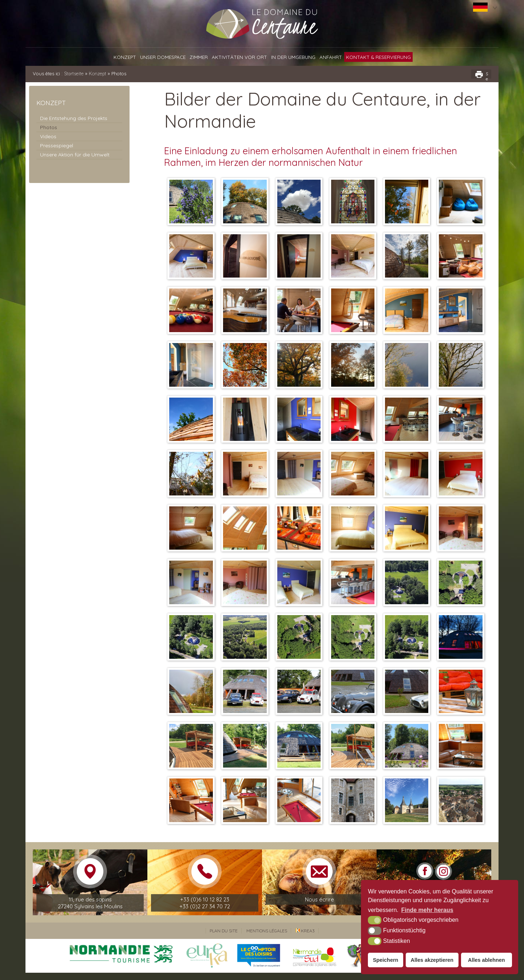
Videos (48, 136)
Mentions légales (267, 938)
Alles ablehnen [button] (487, 960)
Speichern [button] (386, 960)
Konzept (125, 57)
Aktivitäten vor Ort (239, 57)
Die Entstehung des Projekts (74, 118)
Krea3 (305, 938)
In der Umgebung (293, 57)
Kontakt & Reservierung (378, 57)
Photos (49, 127)
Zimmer (199, 57)
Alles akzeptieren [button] (432, 960)
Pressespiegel (57, 146)
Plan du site (224, 938)
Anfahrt (331, 57)
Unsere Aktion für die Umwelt (75, 155)
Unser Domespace (163, 57)
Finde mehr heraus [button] (427, 910)
